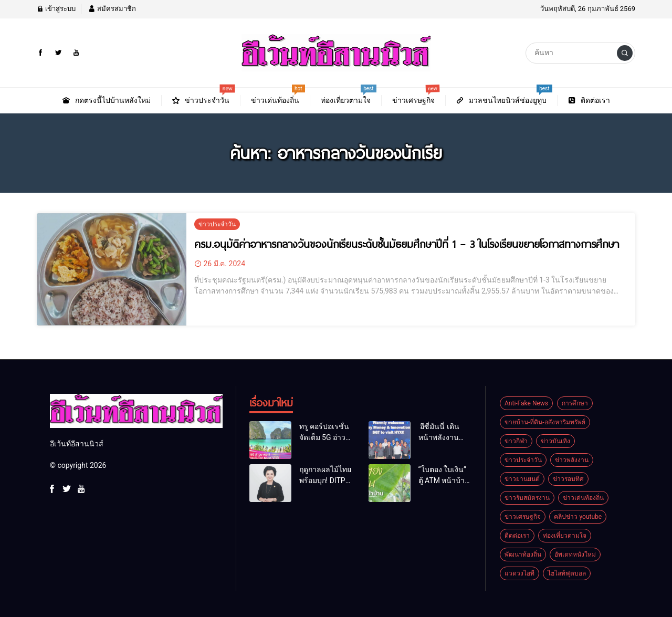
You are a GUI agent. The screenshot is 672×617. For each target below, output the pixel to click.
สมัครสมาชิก (112, 9)
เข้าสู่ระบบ (56, 9)
